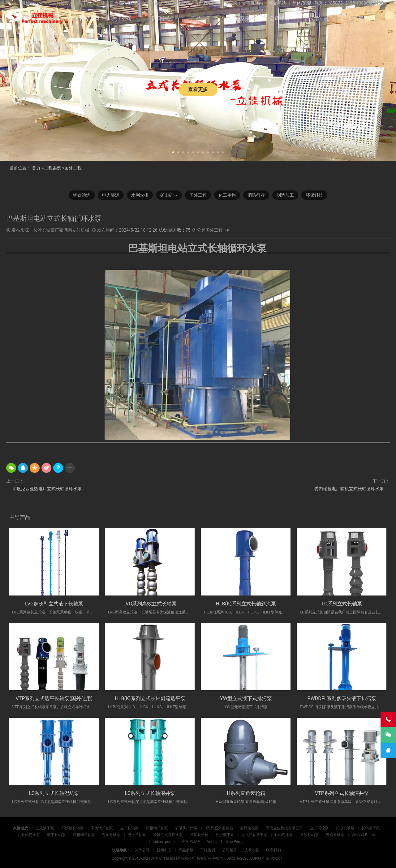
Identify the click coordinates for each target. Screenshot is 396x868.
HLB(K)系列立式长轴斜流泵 (246, 604)
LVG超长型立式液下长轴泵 (54, 604)
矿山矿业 (169, 195)
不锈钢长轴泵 (72, 828)
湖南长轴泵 (335, 835)
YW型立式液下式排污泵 (246, 698)
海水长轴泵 (111, 835)
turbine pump (164, 842)
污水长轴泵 (137, 835)
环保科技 (314, 195)
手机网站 (255, 3)
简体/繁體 (302, 3)
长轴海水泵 (284, 835)
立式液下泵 (45, 828)
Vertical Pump (363, 835)
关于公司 (122, 18)
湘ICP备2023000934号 (246, 858)
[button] (173, 152)
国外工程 (73, 168)
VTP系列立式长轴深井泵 (342, 793)
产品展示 (201, 18)
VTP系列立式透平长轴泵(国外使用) (54, 698)
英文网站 (277, 3)
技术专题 (319, 18)
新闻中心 (161, 18)
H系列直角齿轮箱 (246, 793)
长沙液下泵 (225, 835)
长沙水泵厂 (275, 858)
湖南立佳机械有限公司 (284, 828)
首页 (36, 168)
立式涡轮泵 (319, 828)
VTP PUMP (191, 842)
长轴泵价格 (199, 835)
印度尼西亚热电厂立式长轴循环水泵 (47, 489)
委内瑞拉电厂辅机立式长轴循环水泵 (349, 489)
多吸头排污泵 (186, 828)
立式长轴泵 (129, 828)
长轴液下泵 (371, 828)
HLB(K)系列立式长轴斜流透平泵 (150, 698)
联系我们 (359, 18)
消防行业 (256, 195)
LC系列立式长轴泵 (342, 604)
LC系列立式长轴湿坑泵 (54, 793)
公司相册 (280, 18)
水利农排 (140, 195)
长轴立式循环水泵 (168, 835)
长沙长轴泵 (345, 828)
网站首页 (90, 18)
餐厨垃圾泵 (249, 828)
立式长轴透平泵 (254, 835)
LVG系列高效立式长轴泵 (150, 604)
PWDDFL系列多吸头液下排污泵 (342, 698)
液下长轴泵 (56, 835)
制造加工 (285, 195)
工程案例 (240, 18)
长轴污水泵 (31, 835)
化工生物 (227, 195)
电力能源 (111, 195)
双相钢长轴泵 (157, 828)
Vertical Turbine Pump (225, 842)
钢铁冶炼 (82, 195)
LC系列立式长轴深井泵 (150, 793)
